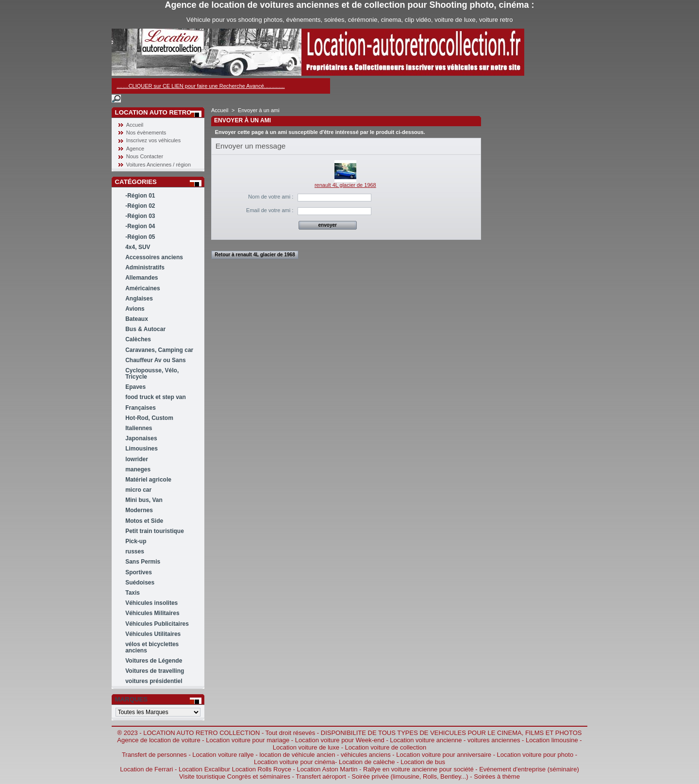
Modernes (139, 510)
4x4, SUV (138, 247)
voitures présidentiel (154, 681)
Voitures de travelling (155, 671)
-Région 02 (140, 206)
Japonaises (141, 438)
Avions (135, 309)
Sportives (139, 572)
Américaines (142, 288)
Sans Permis (143, 562)
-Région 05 (140, 237)
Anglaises (139, 299)
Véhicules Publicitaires (157, 624)
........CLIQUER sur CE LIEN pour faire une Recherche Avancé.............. (200, 86)
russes (135, 551)
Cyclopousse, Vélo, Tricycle (152, 374)
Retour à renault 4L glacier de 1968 (255, 255)
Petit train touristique (155, 531)
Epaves (135, 387)
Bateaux (137, 319)
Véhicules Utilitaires (153, 634)
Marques (131, 699)
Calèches (138, 339)
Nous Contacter (145, 156)
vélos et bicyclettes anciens (152, 647)
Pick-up (136, 541)
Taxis (133, 593)
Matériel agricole (148, 480)
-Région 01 (140, 196)
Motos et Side (144, 521)
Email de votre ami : (270, 210)
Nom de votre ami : (271, 197)
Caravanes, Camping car (159, 350)
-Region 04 (140, 226)
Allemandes (141, 278)
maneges (138, 469)
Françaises (141, 408)
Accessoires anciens (154, 257)
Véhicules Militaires (152, 613)
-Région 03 (140, 216)
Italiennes (139, 428)
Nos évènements (146, 133)
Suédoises (140, 583)
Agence (135, 149)
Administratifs (145, 267)
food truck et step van (156, 397)
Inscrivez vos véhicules (154, 140)
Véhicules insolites (151, 603)
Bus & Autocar (145, 329)
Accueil (135, 125)
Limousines (141, 449)
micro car (138, 490)
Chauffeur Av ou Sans (155, 360)
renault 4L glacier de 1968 (345, 185)
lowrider (137, 459)
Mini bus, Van (144, 500)
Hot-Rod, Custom (149, 418)
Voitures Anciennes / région (158, 165)
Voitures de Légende (154, 661)
